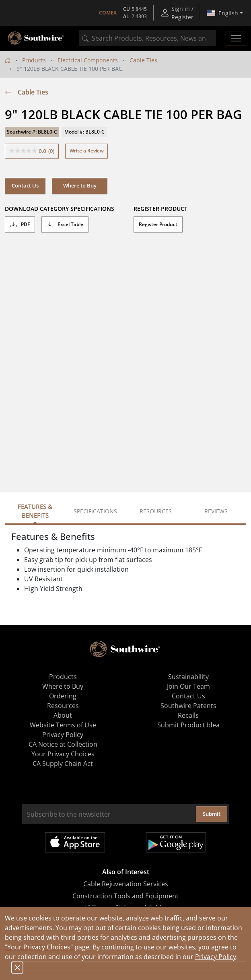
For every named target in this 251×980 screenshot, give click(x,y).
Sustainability (188, 677)
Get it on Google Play (176, 842)
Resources (63, 706)
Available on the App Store (75, 842)
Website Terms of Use (63, 725)
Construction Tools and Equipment (125, 896)
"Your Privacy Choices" (39, 947)
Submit (212, 814)
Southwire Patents (188, 706)
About (63, 715)
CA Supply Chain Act (63, 764)
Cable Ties (143, 60)
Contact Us (25, 185)
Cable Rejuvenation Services (126, 884)
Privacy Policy (216, 957)
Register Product (158, 224)
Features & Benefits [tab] (35, 511)
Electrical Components (88, 60)
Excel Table (65, 224)
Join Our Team (188, 686)
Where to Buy (80, 185)
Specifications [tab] (95, 511)
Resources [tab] (156, 511)
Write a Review (87, 151)
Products (34, 60)
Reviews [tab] (216, 511)
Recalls (188, 715)
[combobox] (147, 38)
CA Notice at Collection (63, 744)
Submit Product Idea (188, 725)
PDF (20, 224)
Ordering (63, 696)
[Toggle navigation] (236, 38)
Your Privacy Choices (63, 754)
